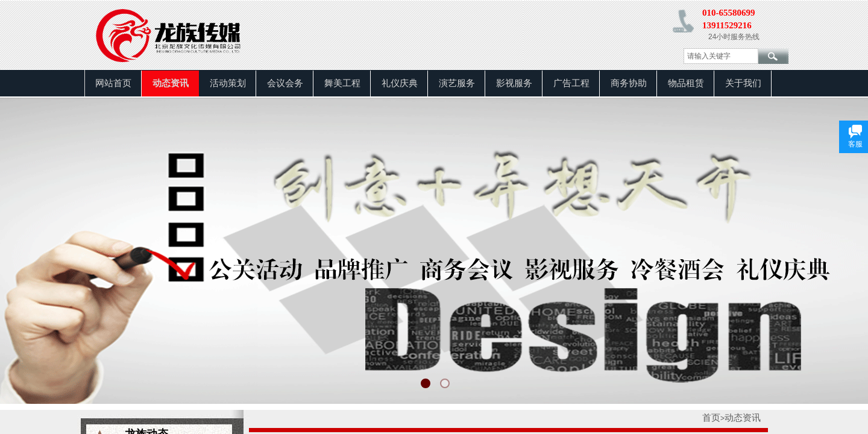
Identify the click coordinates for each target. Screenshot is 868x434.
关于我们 (743, 83)
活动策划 (228, 83)
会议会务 (285, 83)
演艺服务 (457, 83)
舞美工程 (342, 83)
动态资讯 (171, 83)
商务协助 (629, 83)
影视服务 (514, 83)
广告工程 (571, 83)
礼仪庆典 (400, 83)
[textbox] (721, 56)
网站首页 (113, 83)
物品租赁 (686, 83)
